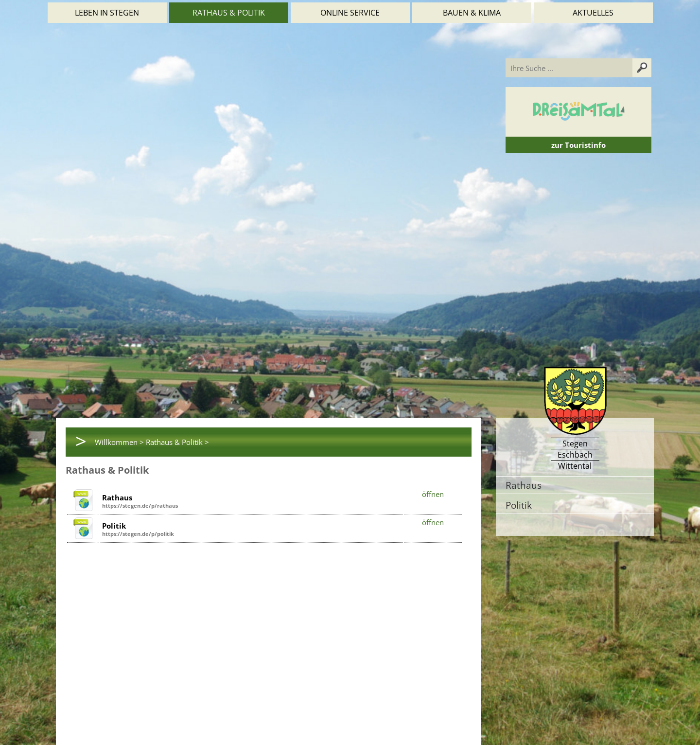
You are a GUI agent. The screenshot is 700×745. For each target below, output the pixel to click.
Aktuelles (593, 13)
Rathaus (524, 485)
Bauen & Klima (472, 13)
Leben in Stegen (107, 13)
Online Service (350, 13)
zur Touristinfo (578, 145)
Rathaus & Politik (229, 13)
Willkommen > (119, 442)
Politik (519, 505)
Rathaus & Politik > (177, 442)
